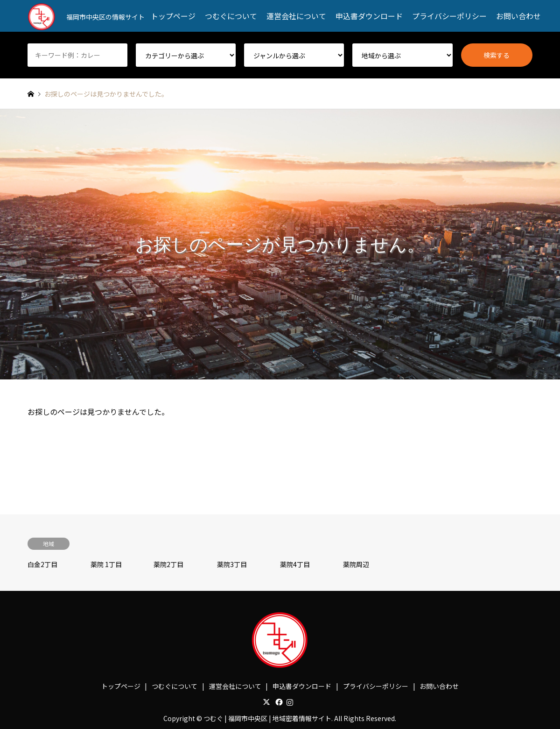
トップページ (173, 16)
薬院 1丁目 (106, 564)
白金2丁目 (42, 564)
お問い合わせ (518, 16)
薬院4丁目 (295, 564)
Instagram (290, 702)
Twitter (266, 702)
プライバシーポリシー (449, 16)
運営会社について (296, 16)
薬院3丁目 (232, 564)
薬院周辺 (356, 564)
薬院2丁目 (168, 564)
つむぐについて (231, 16)
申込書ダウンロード (369, 16)
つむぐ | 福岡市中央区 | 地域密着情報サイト (267, 718)
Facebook (278, 702)
